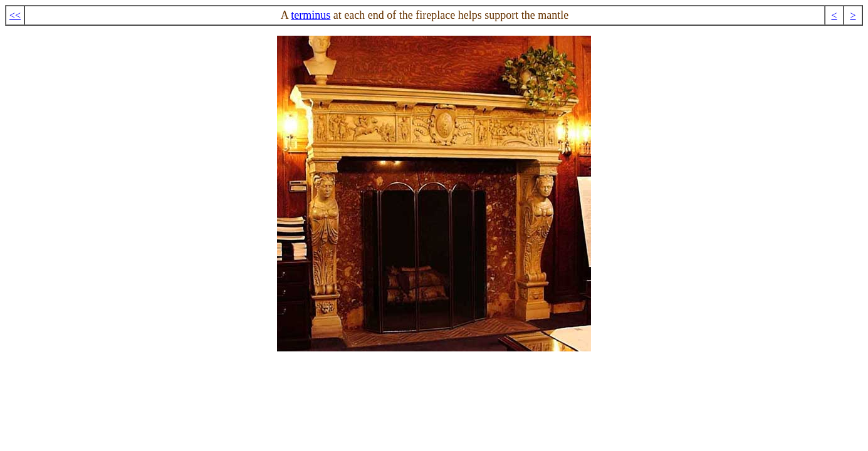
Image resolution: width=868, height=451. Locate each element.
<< (15, 15)
